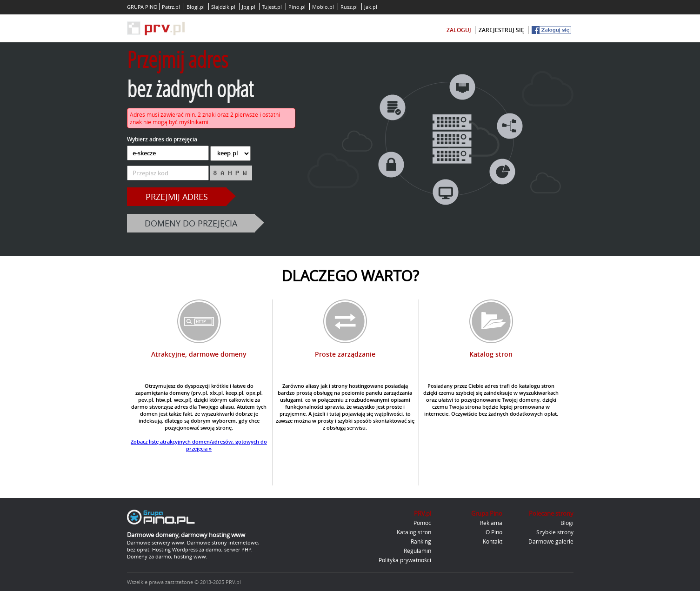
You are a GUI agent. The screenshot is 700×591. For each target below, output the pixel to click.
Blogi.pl (196, 7)
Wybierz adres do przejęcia (162, 139)
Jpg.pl (249, 7)
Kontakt (493, 541)
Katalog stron (414, 532)
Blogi (567, 523)
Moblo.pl (323, 7)
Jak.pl (371, 7)
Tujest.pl (272, 7)
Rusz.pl (349, 7)
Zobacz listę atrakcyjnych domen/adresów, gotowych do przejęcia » (199, 445)
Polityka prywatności (405, 560)
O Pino (494, 532)
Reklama (491, 523)
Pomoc (422, 523)
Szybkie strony (555, 532)
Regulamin (417, 551)
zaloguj (459, 30)
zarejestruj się (501, 30)
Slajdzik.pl (223, 7)
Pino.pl (297, 7)
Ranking (421, 541)
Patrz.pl (171, 7)
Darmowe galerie (551, 541)
